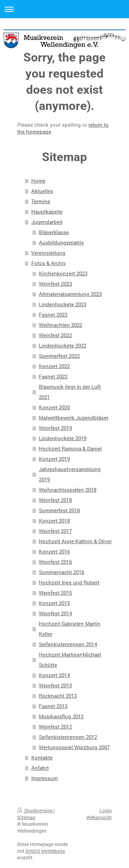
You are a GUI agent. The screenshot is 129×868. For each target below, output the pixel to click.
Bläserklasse (54, 232)
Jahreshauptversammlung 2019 (70, 474)
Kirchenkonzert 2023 (63, 273)
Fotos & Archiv (49, 263)
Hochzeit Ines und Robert (69, 582)
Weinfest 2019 (55, 428)
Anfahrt (40, 768)
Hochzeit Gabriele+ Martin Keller (70, 629)
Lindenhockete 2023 (63, 304)
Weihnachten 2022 (61, 325)
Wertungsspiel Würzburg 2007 (74, 747)
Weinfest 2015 (55, 593)
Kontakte (42, 757)
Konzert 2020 (54, 407)
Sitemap (26, 817)
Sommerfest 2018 (59, 510)
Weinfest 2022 (55, 335)
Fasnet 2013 (53, 706)
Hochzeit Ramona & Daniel (70, 448)
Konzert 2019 (54, 459)
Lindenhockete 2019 (63, 438)
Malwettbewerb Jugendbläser (74, 418)
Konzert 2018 (54, 521)
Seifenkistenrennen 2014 (68, 644)
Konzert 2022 (54, 366)
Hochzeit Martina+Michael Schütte (70, 660)
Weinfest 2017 (55, 531)
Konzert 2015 (54, 603)
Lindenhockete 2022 (63, 345)
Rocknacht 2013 (58, 696)
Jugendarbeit (47, 222)
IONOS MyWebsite (45, 851)
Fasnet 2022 (53, 376)
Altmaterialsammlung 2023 (70, 294)
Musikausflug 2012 (61, 716)
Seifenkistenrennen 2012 (68, 737)
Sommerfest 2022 (59, 356)
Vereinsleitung (48, 253)
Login (106, 810)
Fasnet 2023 (53, 315)
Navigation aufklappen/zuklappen (64, 9)
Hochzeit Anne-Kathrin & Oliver (75, 541)
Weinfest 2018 (55, 500)
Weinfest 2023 (55, 284)
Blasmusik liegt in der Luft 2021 (70, 392)
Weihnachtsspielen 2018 (68, 490)
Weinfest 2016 (55, 562)
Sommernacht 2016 (62, 572)
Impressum (45, 778)
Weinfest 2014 (55, 613)
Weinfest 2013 (55, 685)
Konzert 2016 (54, 551)
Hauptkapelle (47, 212)
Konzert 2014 (54, 675)
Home (38, 181)
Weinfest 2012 (55, 727)
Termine (41, 201)
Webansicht (99, 817)
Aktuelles (42, 191)
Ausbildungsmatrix (61, 242)
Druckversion (35, 810)
